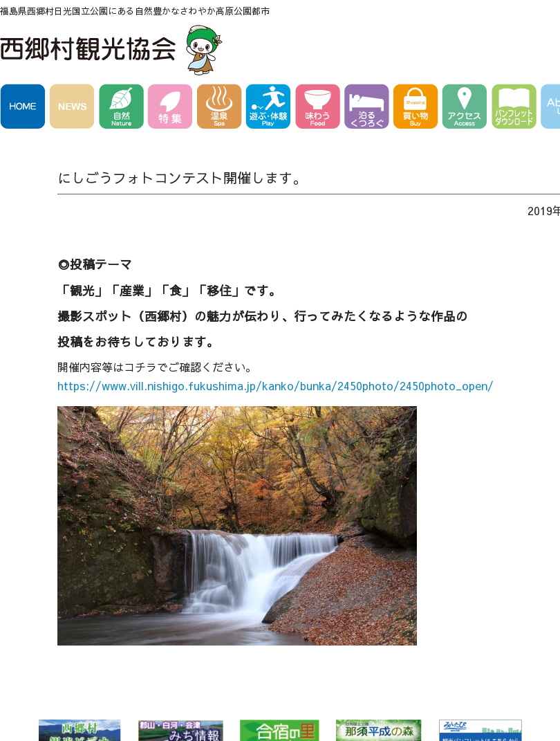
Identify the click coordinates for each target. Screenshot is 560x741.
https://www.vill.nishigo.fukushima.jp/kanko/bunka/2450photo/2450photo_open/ (276, 385)
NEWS (74, 109)
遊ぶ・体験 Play (271, 109)
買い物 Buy (418, 109)
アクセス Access (467, 109)
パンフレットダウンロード (516, 109)
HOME (25, 109)
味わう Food (320, 109)
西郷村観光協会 (113, 50)
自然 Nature (123, 109)
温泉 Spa (222, 109)
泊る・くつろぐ (369, 109)
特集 (172, 109)
